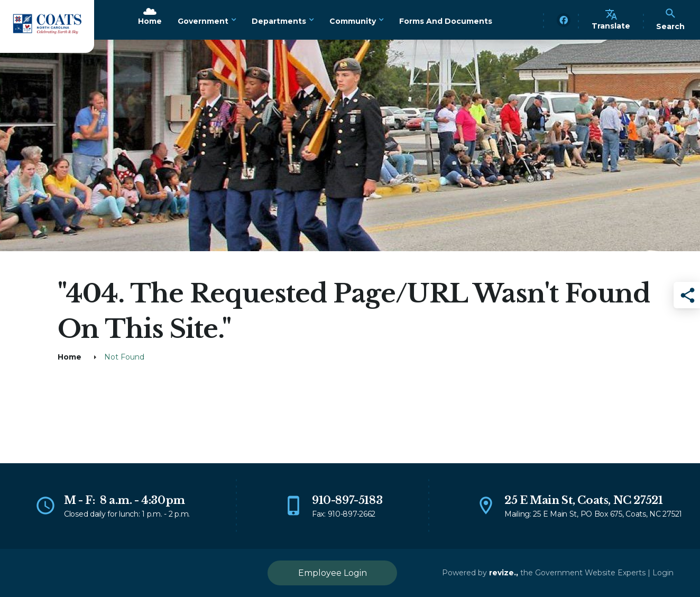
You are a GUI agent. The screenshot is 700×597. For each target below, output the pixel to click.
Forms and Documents (446, 21)
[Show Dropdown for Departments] (311, 20)
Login (663, 573)
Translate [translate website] (611, 19)
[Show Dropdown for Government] (233, 20)
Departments (279, 21)
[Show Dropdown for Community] (381, 20)
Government (203, 21)
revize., (504, 573)
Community (353, 21)
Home (150, 21)
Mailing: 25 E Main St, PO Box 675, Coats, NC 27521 (593, 514)
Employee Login (333, 573)
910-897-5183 (347, 500)
